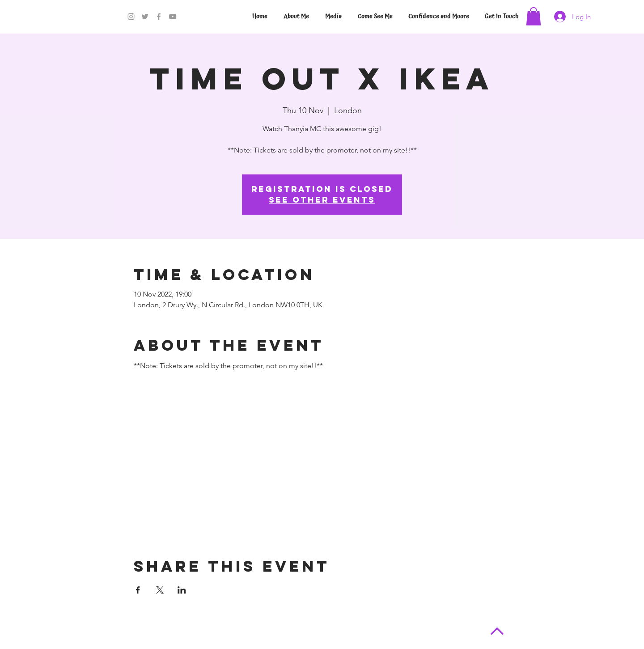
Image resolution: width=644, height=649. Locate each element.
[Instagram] (131, 17)
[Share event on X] (160, 590)
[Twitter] (145, 17)
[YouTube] (173, 17)
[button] (534, 16)
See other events (322, 200)
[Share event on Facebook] (138, 590)
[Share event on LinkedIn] (182, 590)
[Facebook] (159, 17)
